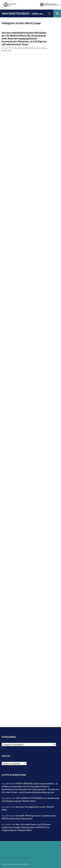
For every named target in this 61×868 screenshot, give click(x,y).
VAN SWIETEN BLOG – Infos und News (24, 13)
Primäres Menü (57, 13)
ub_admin (19, 48)
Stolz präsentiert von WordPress (15, 864)
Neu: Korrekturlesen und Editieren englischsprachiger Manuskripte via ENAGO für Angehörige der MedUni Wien (26, 827)
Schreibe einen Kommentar (36, 48)
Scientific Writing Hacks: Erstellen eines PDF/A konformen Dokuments (29, 817)
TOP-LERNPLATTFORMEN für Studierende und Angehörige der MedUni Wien (30, 799)
